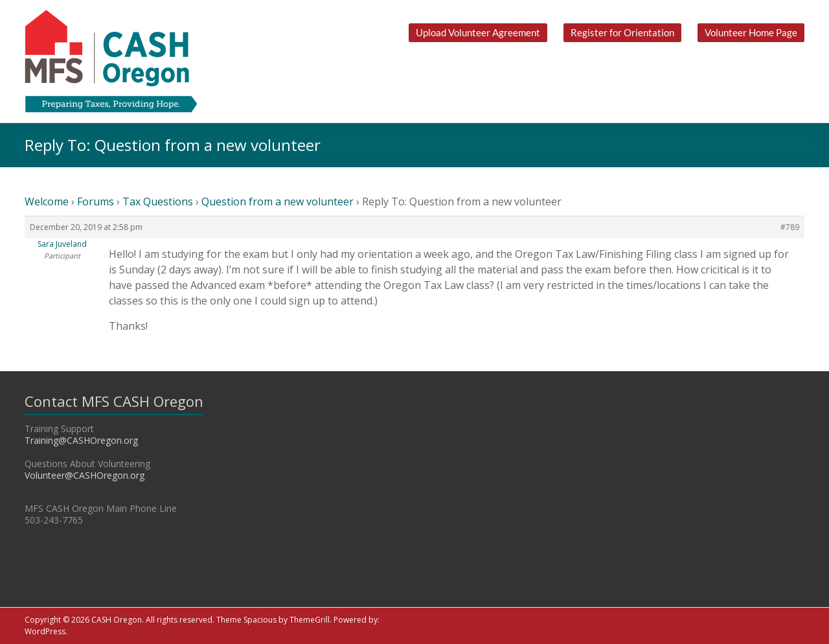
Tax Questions (158, 201)
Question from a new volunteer (278, 201)
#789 (790, 227)
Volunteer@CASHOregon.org (85, 475)
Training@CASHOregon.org (81, 440)
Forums (96, 201)
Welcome (47, 201)
